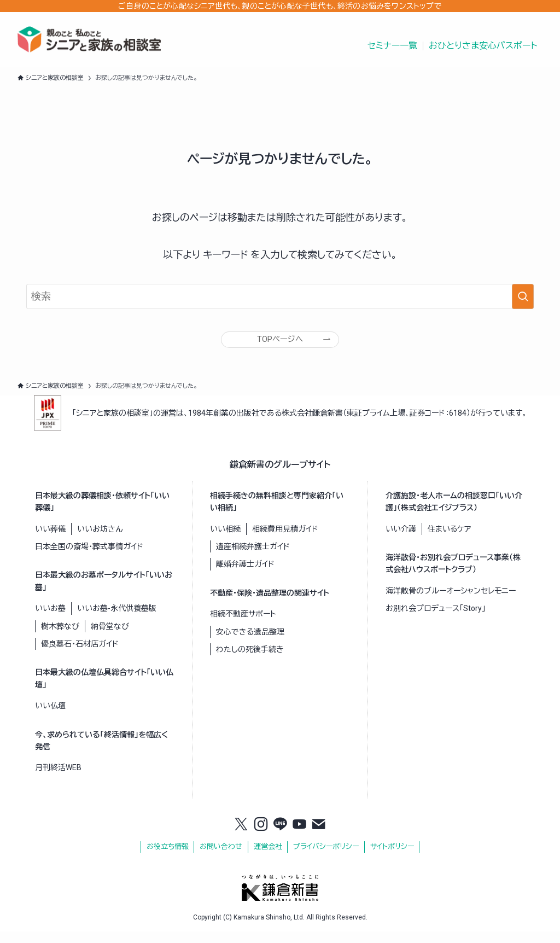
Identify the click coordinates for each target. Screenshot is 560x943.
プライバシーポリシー (326, 858)
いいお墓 (50, 620)
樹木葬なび (60, 637)
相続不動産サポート (243, 625)
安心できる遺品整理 (250, 643)
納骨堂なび (110, 637)
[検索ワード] (280, 296)
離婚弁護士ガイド (245, 575)
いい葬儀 (50, 540)
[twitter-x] (241, 836)
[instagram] (261, 836)
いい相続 (225, 540)
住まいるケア (449, 540)
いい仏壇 (50, 717)
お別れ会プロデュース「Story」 (436, 620)
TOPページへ (280, 344)
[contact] (319, 836)
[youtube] (300, 836)
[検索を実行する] (523, 296)
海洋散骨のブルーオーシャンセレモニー (451, 602)
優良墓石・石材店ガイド (80, 655)
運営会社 (268, 858)
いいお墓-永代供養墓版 (117, 620)
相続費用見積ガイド (285, 540)
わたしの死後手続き (250, 661)
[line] (280, 836)
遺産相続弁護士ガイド (253, 558)
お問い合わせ (221, 858)
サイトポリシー (392, 858)
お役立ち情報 (168, 858)
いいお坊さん (100, 540)
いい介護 (401, 540)
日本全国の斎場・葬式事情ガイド (89, 558)
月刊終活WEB (58, 779)
